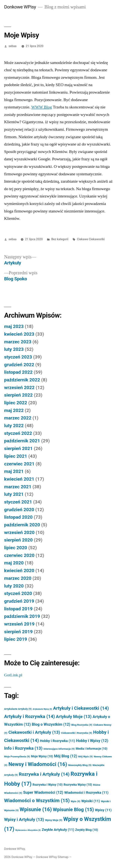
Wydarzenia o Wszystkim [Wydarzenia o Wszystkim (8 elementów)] (28, 830)
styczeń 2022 (18, 433)
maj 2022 (14, 410)
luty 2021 (14, 494)
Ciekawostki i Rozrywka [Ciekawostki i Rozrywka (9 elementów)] (77, 733)
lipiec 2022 (16, 403)
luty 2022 (14, 426)
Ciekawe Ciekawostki (91, 239)
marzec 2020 (18, 578)
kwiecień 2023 (19, 334)
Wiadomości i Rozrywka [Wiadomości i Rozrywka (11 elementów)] (86, 793)
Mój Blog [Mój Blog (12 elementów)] (66, 756)
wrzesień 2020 (19, 532)
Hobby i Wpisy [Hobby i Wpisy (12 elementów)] (92, 741)
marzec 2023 (18, 342)
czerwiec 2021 (19, 464)
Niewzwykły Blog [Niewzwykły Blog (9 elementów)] (80, 765)
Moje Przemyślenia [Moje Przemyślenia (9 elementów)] (17, 756)
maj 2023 (14, 326)
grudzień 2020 (19, 510)
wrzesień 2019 (19, 624)
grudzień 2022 (19, 365)
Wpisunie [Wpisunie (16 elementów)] (36, 809)
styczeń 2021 (18, 502)
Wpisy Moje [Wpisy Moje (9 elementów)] (54, 820)
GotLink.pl (13, 675)
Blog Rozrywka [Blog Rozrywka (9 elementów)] (82, 725)
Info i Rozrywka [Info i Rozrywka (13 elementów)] (23, 748)
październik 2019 (22, 616)
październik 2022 (22, 380)
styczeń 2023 (18, 357)
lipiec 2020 (16, 548)
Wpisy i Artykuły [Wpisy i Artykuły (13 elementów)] (24, 820)
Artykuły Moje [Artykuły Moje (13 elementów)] (74, 717)
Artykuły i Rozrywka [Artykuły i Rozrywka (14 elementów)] (29, 716)
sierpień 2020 (18, 540)
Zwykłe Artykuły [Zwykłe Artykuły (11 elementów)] (58, 830)
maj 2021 (14, 471)
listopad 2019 (18, 609)
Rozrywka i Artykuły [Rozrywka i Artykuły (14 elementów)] (44, 774)
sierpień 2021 (18, 448)
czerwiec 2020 (19, 555)
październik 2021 (22, 441)
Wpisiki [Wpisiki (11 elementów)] (91, 801)
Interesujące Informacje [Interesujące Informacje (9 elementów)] (59, 749)
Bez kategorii (60, 239)
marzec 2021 (18, 487)
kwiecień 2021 (19, 479)
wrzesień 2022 (19, 387)
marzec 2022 (18, 418)
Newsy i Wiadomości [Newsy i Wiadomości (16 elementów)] (38, 764)
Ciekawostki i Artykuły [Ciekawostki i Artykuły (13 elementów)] (34, 732)
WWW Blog (42, 107)
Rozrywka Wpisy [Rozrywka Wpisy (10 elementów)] (78, 785)
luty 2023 (14, 349)
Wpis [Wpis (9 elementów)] (75, 801)
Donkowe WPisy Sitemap (52, 857)
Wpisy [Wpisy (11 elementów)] (103, 810)
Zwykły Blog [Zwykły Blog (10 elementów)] (87, 830)
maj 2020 (14, 563)
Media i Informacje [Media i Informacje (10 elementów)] (91, 749)
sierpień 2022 (18, 395)
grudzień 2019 (19, 601)
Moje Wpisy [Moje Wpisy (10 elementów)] (42, 756)
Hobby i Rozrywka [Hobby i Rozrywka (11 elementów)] (57, 741)
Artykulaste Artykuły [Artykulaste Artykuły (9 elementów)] (18, 709)
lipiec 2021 (16, 456)
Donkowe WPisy (20, 7)
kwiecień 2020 (19, 571)
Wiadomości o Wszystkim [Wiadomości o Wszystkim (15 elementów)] (37, 800)
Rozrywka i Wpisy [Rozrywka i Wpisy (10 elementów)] (48, 785)
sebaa (13, 46)
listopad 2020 (18, 517)
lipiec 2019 (16, 639)
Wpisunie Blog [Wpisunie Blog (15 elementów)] (73, 809)
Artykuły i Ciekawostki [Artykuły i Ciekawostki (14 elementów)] (81, 708)
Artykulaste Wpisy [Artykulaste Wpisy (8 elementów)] (42, 709)
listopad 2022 (18, 372)
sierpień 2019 (18, 632)
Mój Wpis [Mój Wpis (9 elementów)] (85, 756)
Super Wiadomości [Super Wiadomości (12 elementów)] (43, 792)
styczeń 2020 (18, 593)
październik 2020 (22, 525)
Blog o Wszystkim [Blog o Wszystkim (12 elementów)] (51, 724)
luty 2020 (14, 586)
